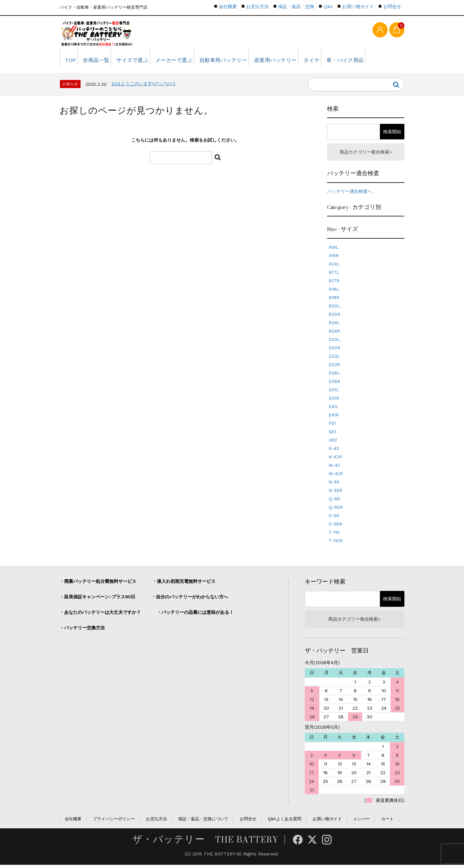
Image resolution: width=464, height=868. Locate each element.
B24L (334, 325)
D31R (334, 401)
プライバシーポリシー (114, 822)
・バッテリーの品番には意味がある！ (195, 615)
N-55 (334, 484)
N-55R (335, 493)
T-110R (336, 543)
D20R (334, 350)
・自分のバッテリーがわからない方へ (190, 599)
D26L (334, 375)
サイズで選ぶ (142, 60)
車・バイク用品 (372, 60)
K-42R (335, 459)
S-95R (335, 526)
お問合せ (392, 6)
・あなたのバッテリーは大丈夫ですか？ (100, 615)
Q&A (328, 6)
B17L (334, 275)
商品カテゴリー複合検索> (366, 154)
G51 (332, 434)
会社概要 (228, 6)
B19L (334, 292)
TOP (71, 60)
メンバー (362, 822)
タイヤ (335, 60)
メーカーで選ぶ (187, 60)
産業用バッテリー (295, 60)
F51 (332, 426)
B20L (334, 308)
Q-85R (336, 510)
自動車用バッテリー (240, 60)
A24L (334, 266)
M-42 (334, 468)
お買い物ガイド (358, 6)
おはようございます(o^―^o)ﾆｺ (143, 85)
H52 (333, 443)
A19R (334, 258)
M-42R (336, 476)
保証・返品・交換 (296, 6)
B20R (334, 317)
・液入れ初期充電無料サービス (184, 584)
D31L (334, 392)
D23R (334, 367)
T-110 (334, 535)
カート (387, 822)
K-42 (334, 451)
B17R (334, 283)
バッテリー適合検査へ (350, 194)
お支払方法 (257, 6)
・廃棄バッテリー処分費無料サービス (98, 584)
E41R (334, 417)
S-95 (334, 518)
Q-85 (334, 501)
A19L (334, 250)
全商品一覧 (102, 60)
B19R (334, 300)
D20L (334, 342)
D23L (334, 359)
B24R (334, 334)
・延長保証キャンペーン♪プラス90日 (97, 599)
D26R (334, 384)
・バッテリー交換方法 (82, 630)
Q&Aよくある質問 (285, 822)
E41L (334, 409)
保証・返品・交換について (203, 822)
